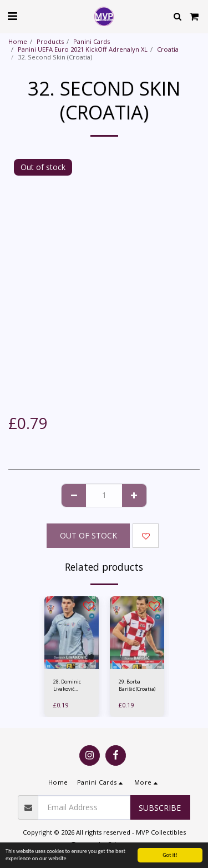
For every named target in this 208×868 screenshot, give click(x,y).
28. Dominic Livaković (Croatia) (67, 685)
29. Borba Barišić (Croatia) (137, 685)
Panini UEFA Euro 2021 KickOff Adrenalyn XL (83, 49)
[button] (12, 16)
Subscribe (160, 808)
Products (50, 41)
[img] (72, 633)
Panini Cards (92, 41)
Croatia (168, 49)
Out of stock (88, 535)
